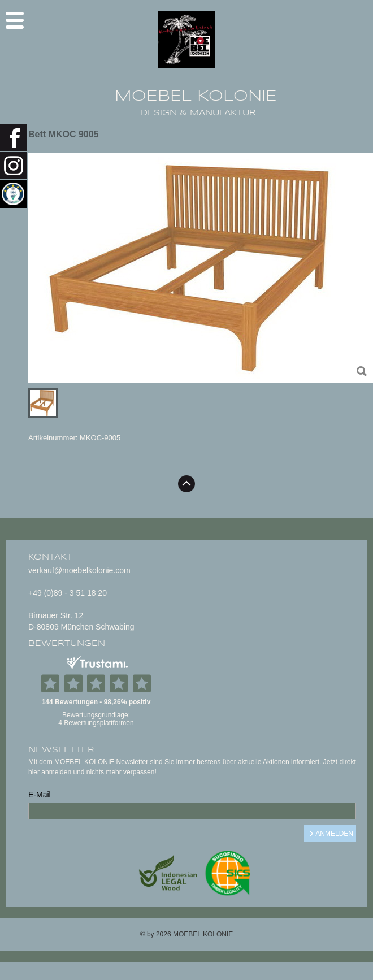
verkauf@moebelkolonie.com (79, 570)
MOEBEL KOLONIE (196, 96)
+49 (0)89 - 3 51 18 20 (68, 593)
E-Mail (40, 795)
